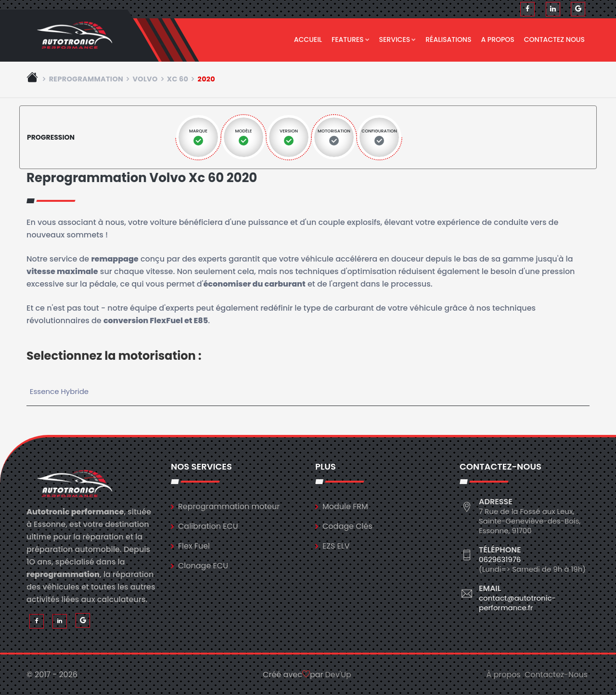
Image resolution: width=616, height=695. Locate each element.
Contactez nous (554, 39)
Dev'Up (338, 675)
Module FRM (345, 506)
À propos (503, 675)
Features (351, 39)
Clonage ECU (203, 566)
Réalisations (448, 39)
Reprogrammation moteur (229, 506)
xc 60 (178, 79)
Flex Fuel (194, 546)
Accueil (308, 39)
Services (398, 39)
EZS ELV (336, 546)
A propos (497, 39)
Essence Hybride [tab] (59, 391)
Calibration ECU (208, 526)
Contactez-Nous (556, 675)
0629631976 (500, 559)
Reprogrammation (86, 79)
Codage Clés (347, 526)
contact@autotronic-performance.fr (517, 603)
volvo (145, 79)
